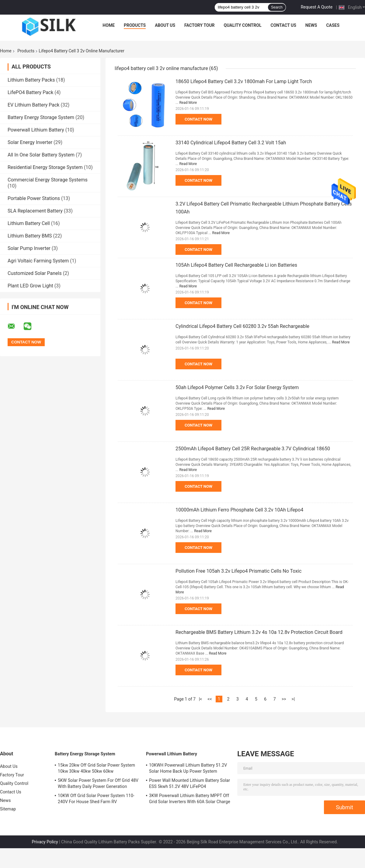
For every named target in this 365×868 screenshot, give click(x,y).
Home (109, 25)
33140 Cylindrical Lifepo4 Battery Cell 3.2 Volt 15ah (231, 143)
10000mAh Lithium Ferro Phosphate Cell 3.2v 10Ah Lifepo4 (239, 510)
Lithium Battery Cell (29, 223)
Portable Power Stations (34, 198)
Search (277, 7)
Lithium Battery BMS (30, 236)
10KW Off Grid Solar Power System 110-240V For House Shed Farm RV (96, 799)
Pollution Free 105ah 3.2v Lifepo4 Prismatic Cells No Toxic (238, 571)
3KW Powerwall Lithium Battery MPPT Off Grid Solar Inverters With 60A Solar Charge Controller (190, 799)
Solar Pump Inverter (29, 248)
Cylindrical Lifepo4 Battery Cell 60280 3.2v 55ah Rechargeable (242, 326)
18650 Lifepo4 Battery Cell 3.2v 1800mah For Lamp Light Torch (244, 81)
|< (201, 699)
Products (135, 25)
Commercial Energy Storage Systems (48, 180)
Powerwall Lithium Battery (36, 130)
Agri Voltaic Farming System (38, 261)
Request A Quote (317, 7)
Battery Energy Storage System (41, 117)
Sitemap (8, 809)
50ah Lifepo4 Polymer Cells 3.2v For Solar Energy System (237, 387)
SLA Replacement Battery (35, 211)
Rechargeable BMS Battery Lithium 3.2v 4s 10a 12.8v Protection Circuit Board (259, 632)
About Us (165, 25)
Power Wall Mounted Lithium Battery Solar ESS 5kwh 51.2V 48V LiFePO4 (189, 783)
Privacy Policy (45, 842)
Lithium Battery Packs (31, 80)
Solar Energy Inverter (30, 142)
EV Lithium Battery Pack (33, 105)
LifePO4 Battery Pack (30, 92)
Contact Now (198, 119)
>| (293, 699)
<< (210, 699)
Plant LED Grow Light (30, 286)
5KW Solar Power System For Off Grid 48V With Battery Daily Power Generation (98, 783)
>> (284, 699)
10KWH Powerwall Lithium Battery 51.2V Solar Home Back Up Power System (188, 768)
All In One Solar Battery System (41, 155)
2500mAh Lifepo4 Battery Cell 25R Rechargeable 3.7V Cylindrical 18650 (253, 449)
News (311, 25)
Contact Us (283, 25)
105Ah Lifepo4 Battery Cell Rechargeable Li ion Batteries (236, 265)
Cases (333, 25)
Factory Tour (200, 25)
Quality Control (243, 25)
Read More (188, 103)
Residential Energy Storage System (45, 167)
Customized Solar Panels (35, 273)
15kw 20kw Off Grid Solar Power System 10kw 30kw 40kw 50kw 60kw (96, 768)
